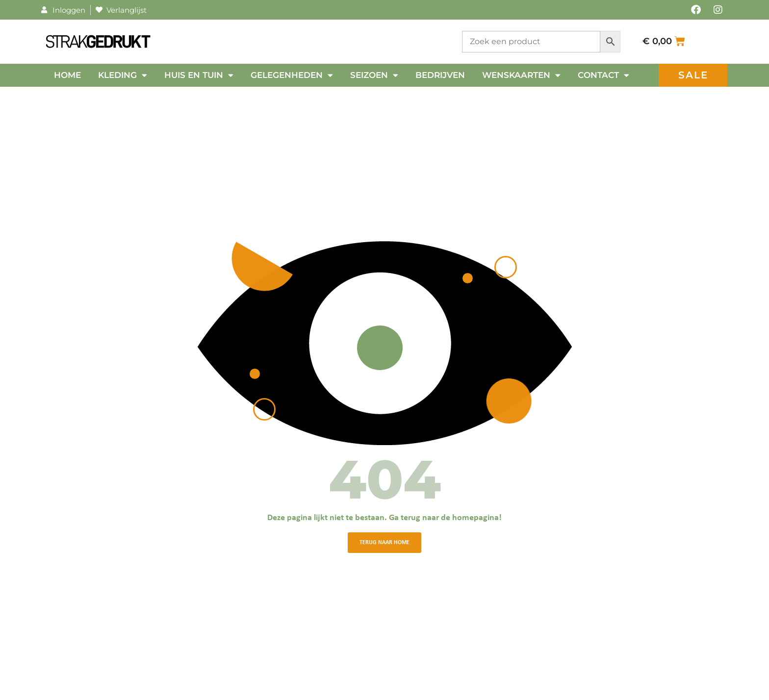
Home (67, 75)
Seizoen (374, 75)
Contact (603, 75)
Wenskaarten (521, 75)
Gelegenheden (292, 75)
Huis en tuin (199, 75)
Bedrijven (440, 75)
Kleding (123, 75)
